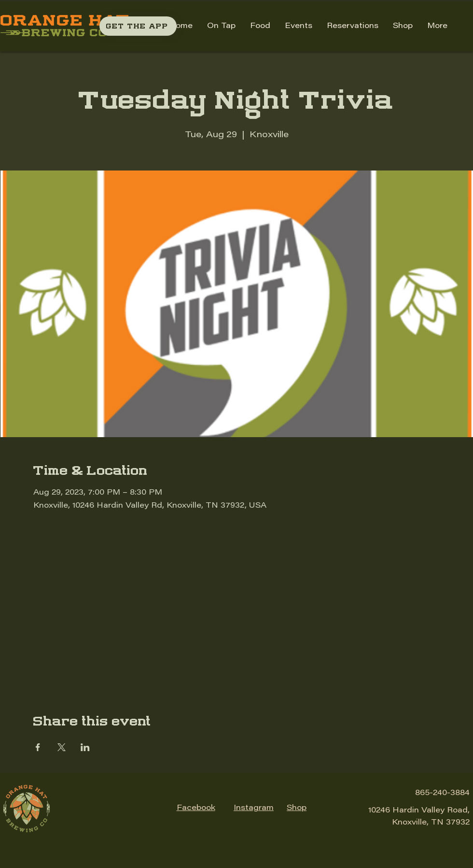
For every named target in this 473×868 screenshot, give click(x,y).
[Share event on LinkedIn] (85, 747)
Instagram (254, 808)
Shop (297, 808)
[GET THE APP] (138, 26)
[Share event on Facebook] (38, 747)
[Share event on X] (62, 747)
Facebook (196, 808)
